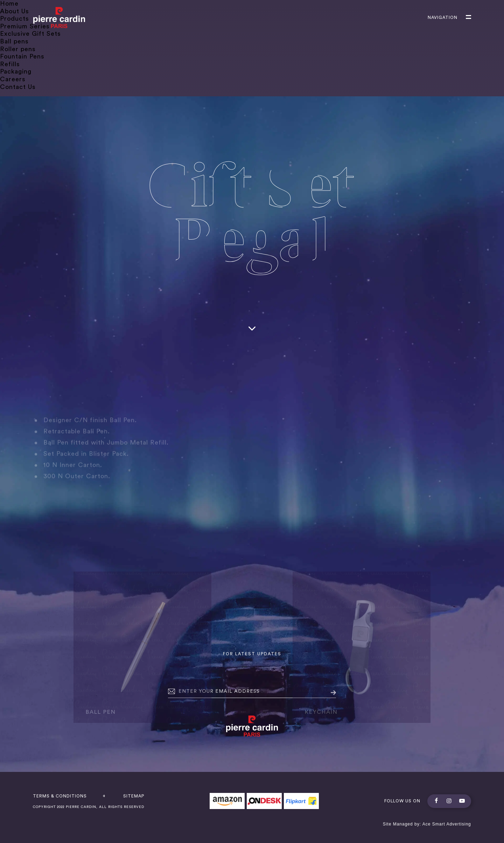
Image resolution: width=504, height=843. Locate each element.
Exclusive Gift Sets (30, 34)
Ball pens (14, 41)
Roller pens (18, 49)
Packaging (16, 71)
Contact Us (18, 87)
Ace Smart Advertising (447, 824)
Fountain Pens (22, 56)
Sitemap (134, 796)
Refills (10, 64)
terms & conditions (60, 796)
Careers (13, 79)
